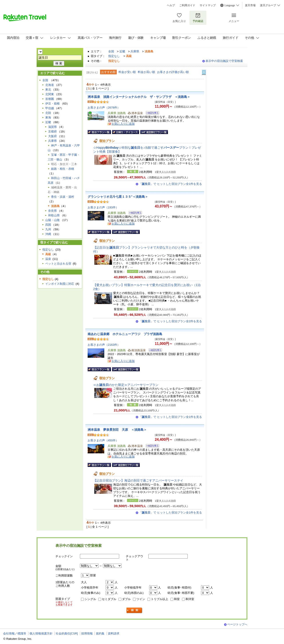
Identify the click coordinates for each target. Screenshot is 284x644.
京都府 (52, 131)
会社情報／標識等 (15, 633)
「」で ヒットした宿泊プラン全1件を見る (170, 184)
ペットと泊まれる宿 (58, 264)
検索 (134, 610)
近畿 (122, 51)
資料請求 (114, 633)
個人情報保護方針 (41, 633)
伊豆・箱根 (52, 104)
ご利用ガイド (187, 5)
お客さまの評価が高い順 (173, 72)
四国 (48, 225)
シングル (90, 599)
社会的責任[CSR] (67, 633)
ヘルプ (171, 5)
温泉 (48, 259)
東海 (48, 118)
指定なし (114, 56)
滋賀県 (52, 127)
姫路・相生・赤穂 (63, 169)
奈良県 (52, 211)
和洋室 (190, 599)
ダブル (126, 599)
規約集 (100, 633)
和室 (177, 599)
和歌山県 (54, 215)
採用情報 (87, 633)
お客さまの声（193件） (103, 207)
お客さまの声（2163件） (104, 345)
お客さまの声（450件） (103, 440)
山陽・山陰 (52, 220)
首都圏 (50, 99)
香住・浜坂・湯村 (63, 197)
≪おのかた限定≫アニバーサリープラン (126, 385)
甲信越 (50, 108)
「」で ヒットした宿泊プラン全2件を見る (170, 321)
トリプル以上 (160, 599)
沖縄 (48, 234)
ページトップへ (237, 624)
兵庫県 (135, 51)
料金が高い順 (146, 72)
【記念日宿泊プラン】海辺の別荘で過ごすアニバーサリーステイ (138, 480)
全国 (111, 51)
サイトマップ (208, 5)
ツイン (141, 599)
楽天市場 (250, 5)
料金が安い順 (127, 72)
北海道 (50, 85)
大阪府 (52, 136)
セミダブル (109, 599)
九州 (48, 229)
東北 (48, 90)
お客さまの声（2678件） (104, 108)
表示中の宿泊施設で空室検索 (224, 61)
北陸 (48, 113)
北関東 (50, 94)
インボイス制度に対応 (60, 284)
